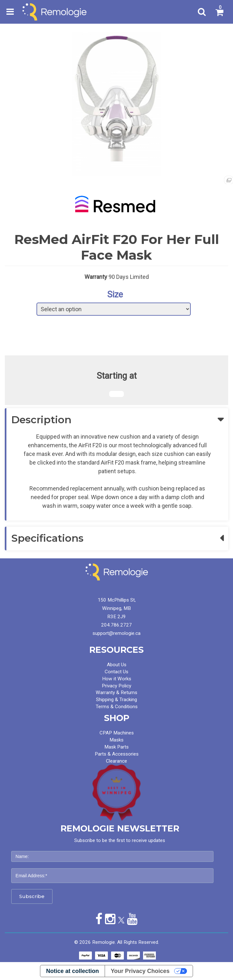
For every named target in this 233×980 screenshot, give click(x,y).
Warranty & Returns (116, 692)
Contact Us (116, 672)
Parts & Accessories (117, 754)
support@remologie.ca (116, 633)
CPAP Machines (117, 733)
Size (115, 295)
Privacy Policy (116, 686)
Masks (116, 740)
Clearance (116, 761)
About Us (117, 665)
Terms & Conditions (117, 707)
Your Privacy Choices (140, 971)
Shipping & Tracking (116, 700)
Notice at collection (72, 971)
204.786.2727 (116, 625)
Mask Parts (116, 747)
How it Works (117, 679)
